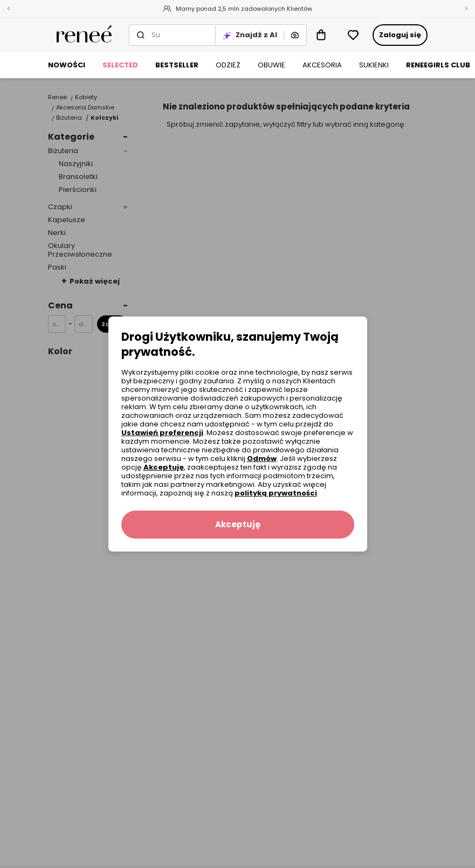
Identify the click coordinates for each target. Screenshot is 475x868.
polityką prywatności (276, 493)
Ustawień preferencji (162, 433)
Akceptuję (164, 467)
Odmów (262, 459)
